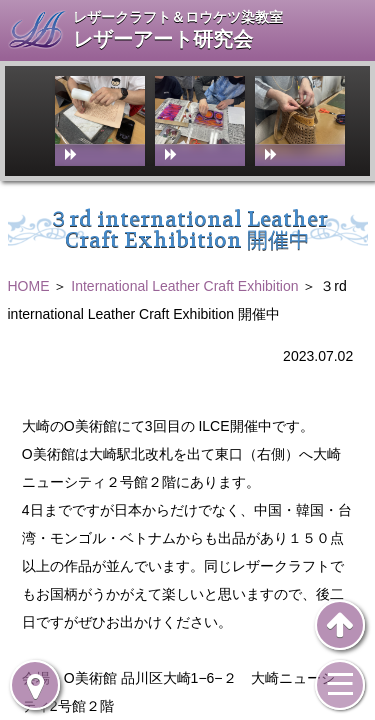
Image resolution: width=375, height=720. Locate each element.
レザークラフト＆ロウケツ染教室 (178, 17)
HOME (29, 286)
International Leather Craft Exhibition (184, 286)
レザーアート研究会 (163, 39)
